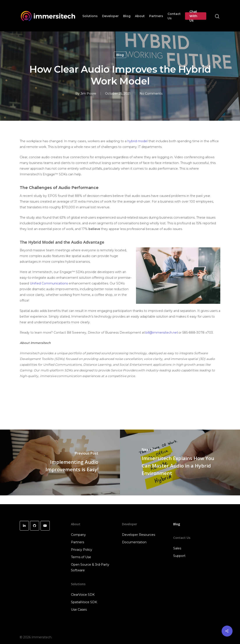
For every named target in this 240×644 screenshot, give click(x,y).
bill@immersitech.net (162, 333)
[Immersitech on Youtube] (45, 526)
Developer (110, 16)
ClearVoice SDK (83, 595)
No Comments (151, 94)
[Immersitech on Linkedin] (24, 526)
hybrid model (138, 141)
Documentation (134, 542)
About (140, 16)
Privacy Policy (82, 550)
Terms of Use (81, 557)
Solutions (90, 16)
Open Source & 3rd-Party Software (90, 567)
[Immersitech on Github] (35, 526)
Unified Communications (49, 283)
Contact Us (174, 16)
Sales (177, 548)
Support (179, 556)
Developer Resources (139, 535)
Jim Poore (88, 94)
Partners (156, 16)
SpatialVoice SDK (84, 602)
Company (78, 535)
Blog (127, 16)
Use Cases (79, 610)
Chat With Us (193, 16)
